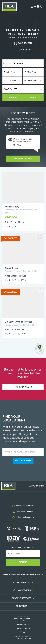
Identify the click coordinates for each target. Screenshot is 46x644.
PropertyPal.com (23, 638)
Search (13, 97)
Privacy (23, 632)
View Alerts (18, 145)
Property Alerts (23, 159)
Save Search (25, 43)
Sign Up (23, 562)
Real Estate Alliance (23, 618)
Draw (33, 97)
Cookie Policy (23, 624)
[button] (23, 89)
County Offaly (16, 64)
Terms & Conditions (23, 628)
